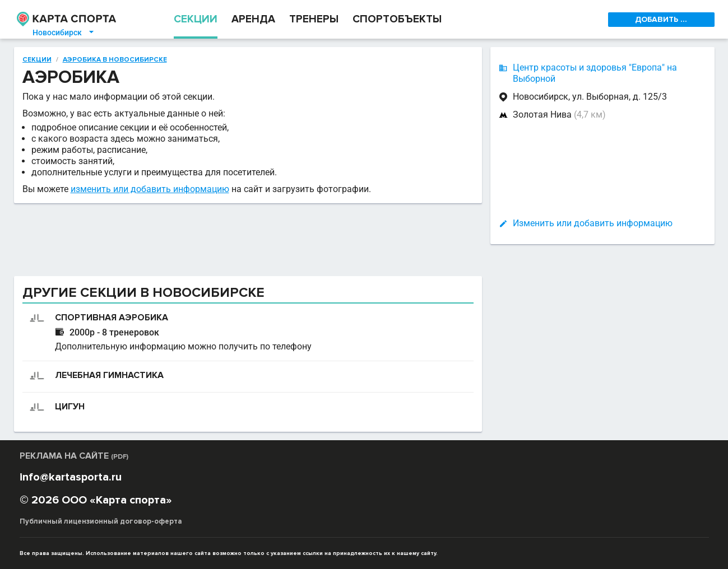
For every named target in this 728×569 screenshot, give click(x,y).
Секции (37, 60)
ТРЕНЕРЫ (314, 19)
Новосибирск (64, 32)
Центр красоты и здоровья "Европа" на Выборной (595, 73)
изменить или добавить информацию (150, 189)
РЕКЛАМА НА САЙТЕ (74, 456)
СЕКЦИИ (196, 19)
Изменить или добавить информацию (593, 223)
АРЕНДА (253, 19)
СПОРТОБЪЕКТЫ (397, 19)
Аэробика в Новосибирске (115, 60)
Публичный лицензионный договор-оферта (101, 521)
